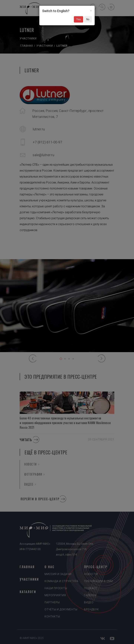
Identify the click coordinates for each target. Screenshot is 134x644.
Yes (79, 19)
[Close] (91, 11)
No (88, 19)
